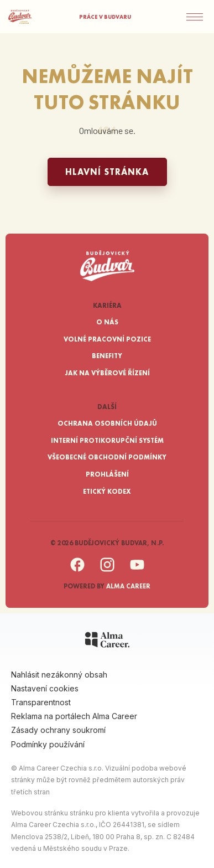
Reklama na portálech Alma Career (74, 716)
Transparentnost (41, 702)
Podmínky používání (48, 744)
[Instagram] (107, 570)
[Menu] (200, 17)
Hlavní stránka (107, 172)
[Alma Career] (107, 642)
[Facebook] (77, 570)
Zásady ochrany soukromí (58, 730)
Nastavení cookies (45, 688)
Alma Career (128, 586)
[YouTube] (137, 570)
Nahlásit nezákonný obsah (59, 675)
